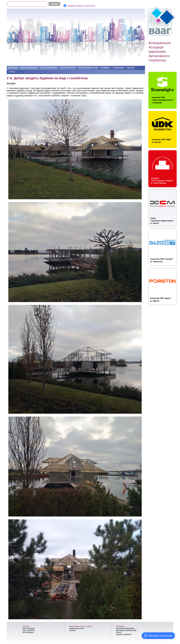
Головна (13, 68)
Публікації (118, 68)
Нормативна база (88, 68)
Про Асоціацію (29, 68)
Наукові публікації (124, 634)
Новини (105, 68)
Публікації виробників (125, 628)
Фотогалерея (68, 68)
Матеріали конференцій (126, 630)
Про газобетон (49, 68)
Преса (119, 632)
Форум (131, 68)
